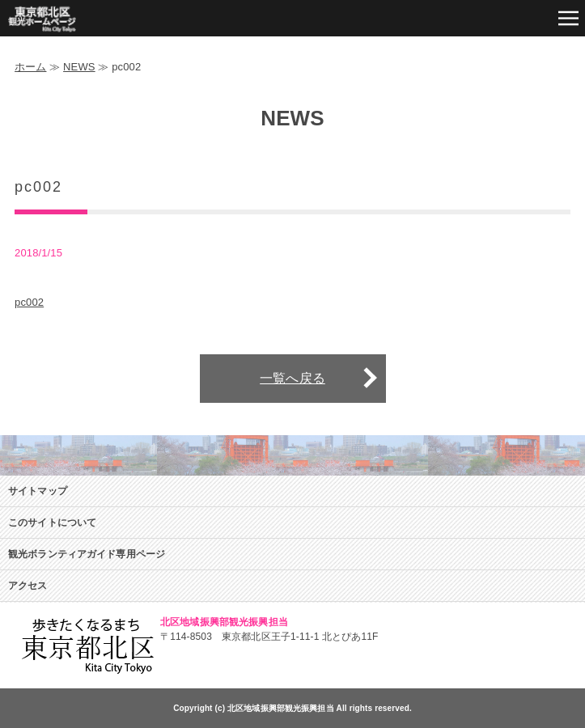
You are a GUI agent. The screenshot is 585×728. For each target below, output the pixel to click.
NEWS (79, 67)
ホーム (30, 67)
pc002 (29, 302)
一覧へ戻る (292, 378)
